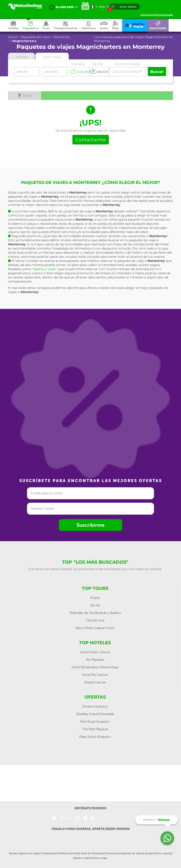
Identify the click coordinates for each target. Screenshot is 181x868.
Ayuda (148, 853)
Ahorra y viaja (99, 858)
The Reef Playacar (95, 729)
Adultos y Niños (127, 64)
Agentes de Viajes (132, 853)
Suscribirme (90, 525)
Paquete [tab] (21, 57)
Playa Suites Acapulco (95, 737)
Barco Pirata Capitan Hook (95, 628)
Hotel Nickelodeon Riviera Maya (95, 667)
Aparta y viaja (81, 858)
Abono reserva (163, 853)
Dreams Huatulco (95, 706)
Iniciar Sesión (128, 7)
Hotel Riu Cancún (95, 675)
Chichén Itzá (95, 620)
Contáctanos (49, 853)
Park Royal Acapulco (95, 722)
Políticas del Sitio (69, 853)
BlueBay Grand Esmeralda (95, 714)
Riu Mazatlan (95, 660)
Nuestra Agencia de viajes (24, 853)
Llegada (78, 64)
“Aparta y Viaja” (44, 269)
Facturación (113, 853)
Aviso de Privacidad (92, 853)
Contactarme (91, 140)
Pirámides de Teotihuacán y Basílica (95, 613)
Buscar (157, 72)
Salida (98, 64)
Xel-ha (95, 605)
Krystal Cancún (95, 682)
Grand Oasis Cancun (95, 652)
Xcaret (95, 598)
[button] (67, 25)
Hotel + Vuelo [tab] (52, 57)
